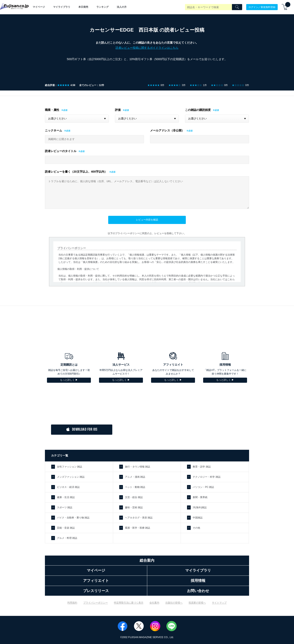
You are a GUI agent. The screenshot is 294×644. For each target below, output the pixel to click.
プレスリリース (96, 591)
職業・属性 (52, 110)
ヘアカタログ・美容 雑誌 (139, 518)
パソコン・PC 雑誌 (203, 487)
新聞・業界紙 (200, 497)
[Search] (237, 7)
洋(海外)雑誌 (200, 507)
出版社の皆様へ (174, 603)
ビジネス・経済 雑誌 (68, 487)
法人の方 (122, 7)
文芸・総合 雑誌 (134, 497)
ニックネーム (53, 130)
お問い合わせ (198, 591)
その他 (196, 528)
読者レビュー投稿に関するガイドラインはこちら (147, 48)
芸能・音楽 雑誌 (66, 528)
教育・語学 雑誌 (202, 467)
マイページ (39, 7)
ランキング (102, 7)
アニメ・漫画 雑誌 (135, 477)
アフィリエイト (96, 581)
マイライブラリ (62, 7)
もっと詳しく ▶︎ (69, 380)
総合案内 (147, 560)
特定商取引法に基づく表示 (129, 603)
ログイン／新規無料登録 (262, 7)
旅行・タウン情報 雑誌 (138, 467)
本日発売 (83, 7)
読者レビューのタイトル (61, 151)
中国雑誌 (198, 518)
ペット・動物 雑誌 (135, 487)
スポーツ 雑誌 (65, 507)
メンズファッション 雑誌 (71, 477)
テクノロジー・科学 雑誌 (207, 477)
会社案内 (154, 603)
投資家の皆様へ (197, 603)
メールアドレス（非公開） (167, 130)
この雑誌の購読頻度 (198, 110)
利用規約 (72, 603)
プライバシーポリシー (96, 603)
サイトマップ (219, 603)
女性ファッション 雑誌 (70, 467)
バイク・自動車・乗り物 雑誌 (73, 518)
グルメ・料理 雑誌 (67, 538)
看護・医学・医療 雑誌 (138, 528)
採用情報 (198, 581)
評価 (118, 110)
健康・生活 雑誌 (66, 497)
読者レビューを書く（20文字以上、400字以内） (76, 172)
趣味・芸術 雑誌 (134, 507)
